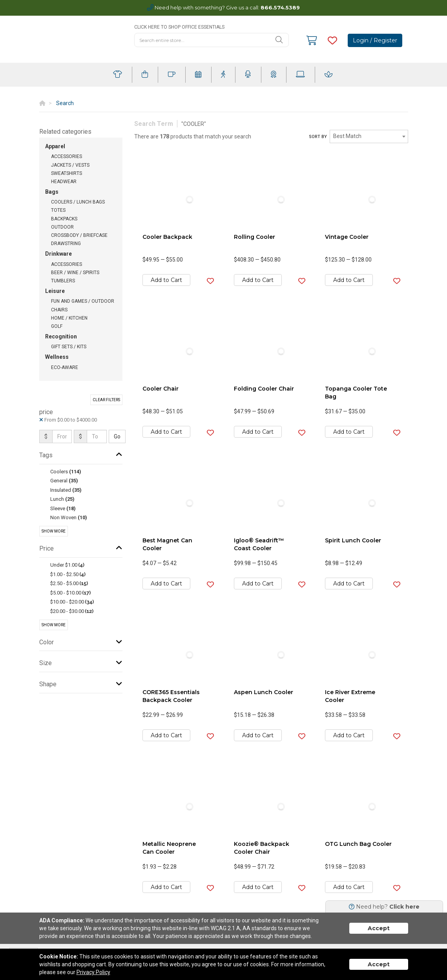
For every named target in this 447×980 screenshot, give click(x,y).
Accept (379, 928)
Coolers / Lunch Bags (78, 202)
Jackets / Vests (70, 165)
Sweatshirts (67, 173)
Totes (58, 210)
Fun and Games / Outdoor (83, 301)
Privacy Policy (93, 972)
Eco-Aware (65, 367)
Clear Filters (106, 400)
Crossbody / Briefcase (79, 235)
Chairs (59, 310)
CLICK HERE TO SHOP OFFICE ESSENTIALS (179, 27)
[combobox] (369, 136)
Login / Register (375, 40)
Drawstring (66, 244)
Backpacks (64, 219)
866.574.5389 (280, 7)
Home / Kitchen (69, 318)
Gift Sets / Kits (69, 347)
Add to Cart (166, 280)
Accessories (67, 156)
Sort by (318, 137)
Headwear (64, 182)
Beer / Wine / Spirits (75, 273)
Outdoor (62, 227)
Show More (54, 531)
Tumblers (63, 281)
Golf (57, 326)
